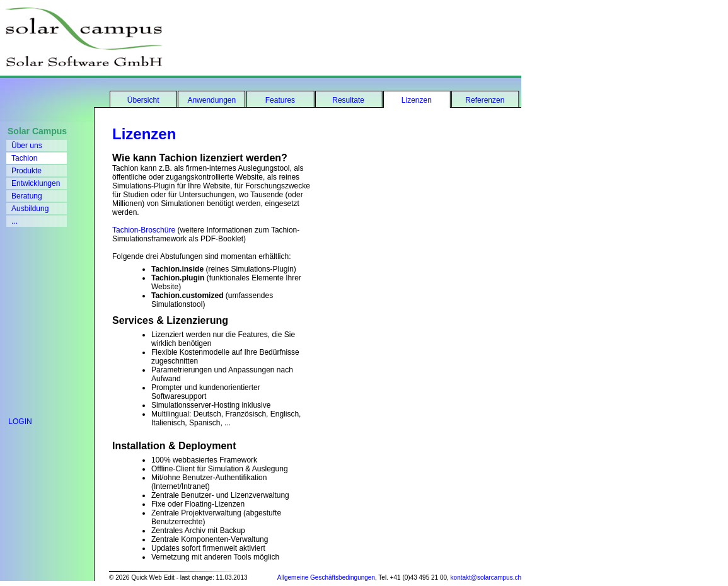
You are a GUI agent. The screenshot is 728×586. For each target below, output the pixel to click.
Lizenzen (417, 100)
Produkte (26, 171)
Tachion (24, 158)
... (14, 221)
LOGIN (16, 422)
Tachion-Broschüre (144, 230)
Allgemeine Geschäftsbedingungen (326, 577)
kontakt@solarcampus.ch (486, 577)
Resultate (348, 100)
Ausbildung (30, 209)
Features (280, 100)
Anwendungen (211, 100)
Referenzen (485, 100)
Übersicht (143, 100)
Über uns (27, 146)
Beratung (27, 196)
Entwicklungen (36, 183)
